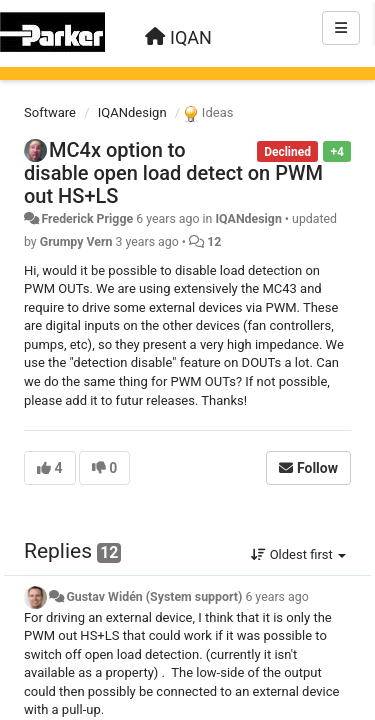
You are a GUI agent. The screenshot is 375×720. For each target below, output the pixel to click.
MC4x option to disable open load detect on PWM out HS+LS (173, 173)
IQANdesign (132, 112)
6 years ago (276, 597)
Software (50, 112)
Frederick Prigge (87, 219)
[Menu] (341, 28)
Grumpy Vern (76, 242)
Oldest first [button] (298, 554)
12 (214, 242)
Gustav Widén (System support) (154, 597)
